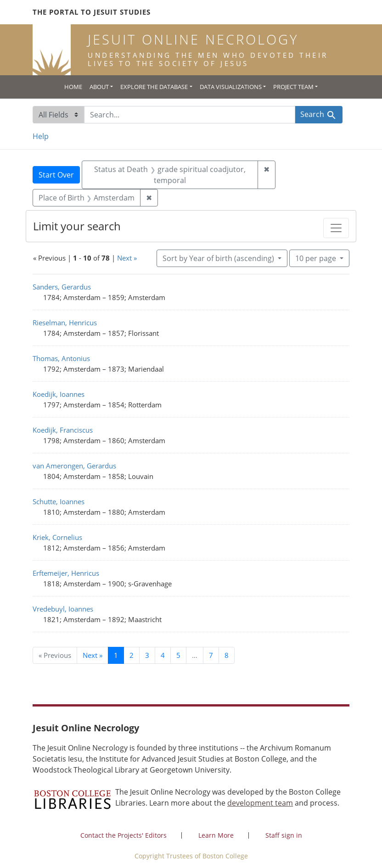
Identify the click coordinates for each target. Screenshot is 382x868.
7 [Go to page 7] (211, 655)
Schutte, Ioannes (59, 501)
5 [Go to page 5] (178, 655)
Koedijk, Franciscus (63, 430)
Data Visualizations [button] (231, 87)
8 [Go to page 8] (227, 655)
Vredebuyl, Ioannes (63, 609)
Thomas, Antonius (61, 358)
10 (317, 258)
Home (73, 87)
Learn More (216, 835)
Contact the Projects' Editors (124, 835)
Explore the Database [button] (154, 87)
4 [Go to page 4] (163, 655)
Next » (127, 258)
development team (260, 803)
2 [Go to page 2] (132, 655)
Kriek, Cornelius (57, 537)
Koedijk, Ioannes (59, 394)
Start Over (56, 175)
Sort (219, 258)
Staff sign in (284, 835)
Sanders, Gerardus (62, 287)
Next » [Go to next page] (93, 655)
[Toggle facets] (336, 228)
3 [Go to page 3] (147, 655)
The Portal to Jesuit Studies (92, 12)
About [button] (99, 87)
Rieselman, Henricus (65, 323)
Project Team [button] (293, 87)
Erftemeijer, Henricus (66, 573)
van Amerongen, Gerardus (74, 466)
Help (41, 136)
